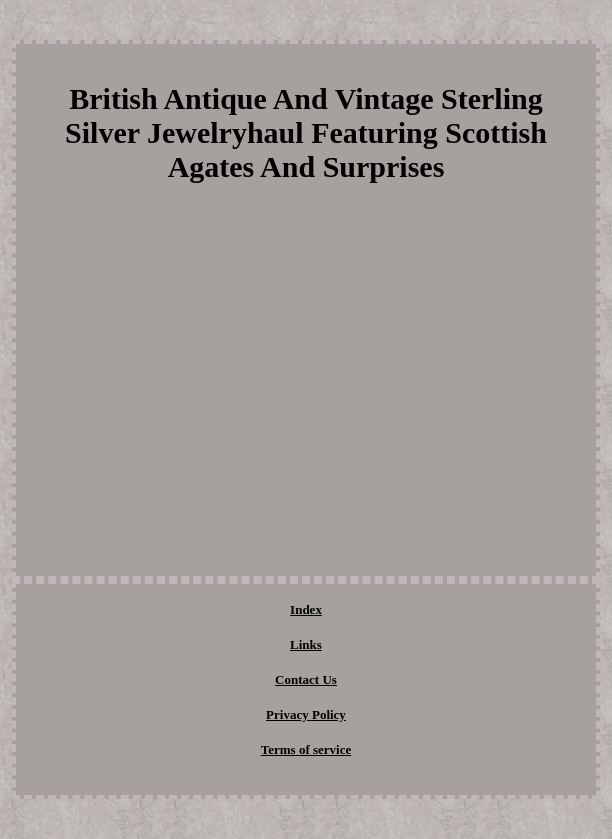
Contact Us (306, 679)
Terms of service (306, 749)
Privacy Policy (306, 714)
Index (306, 609)
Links (306, 644)
